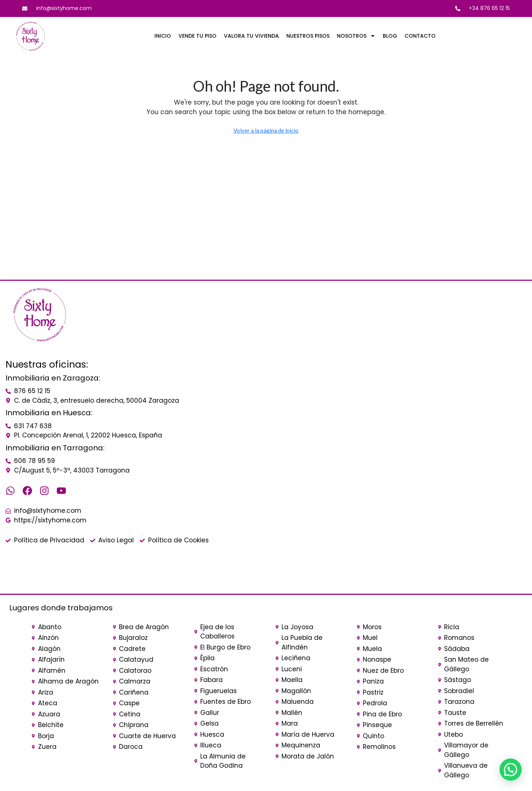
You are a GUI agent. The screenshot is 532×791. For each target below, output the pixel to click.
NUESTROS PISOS (308, 36)
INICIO (163, 36)
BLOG (390, 36)
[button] (511, 770)
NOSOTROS (356, 36)
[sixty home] (386, 349)
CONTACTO (420, 36)
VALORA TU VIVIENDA (251, 36)
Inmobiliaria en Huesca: (49, 413)
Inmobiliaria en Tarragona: (55, 448)
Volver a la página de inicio (266, 130)
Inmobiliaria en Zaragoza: (53, 378)
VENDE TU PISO (197, 36)
